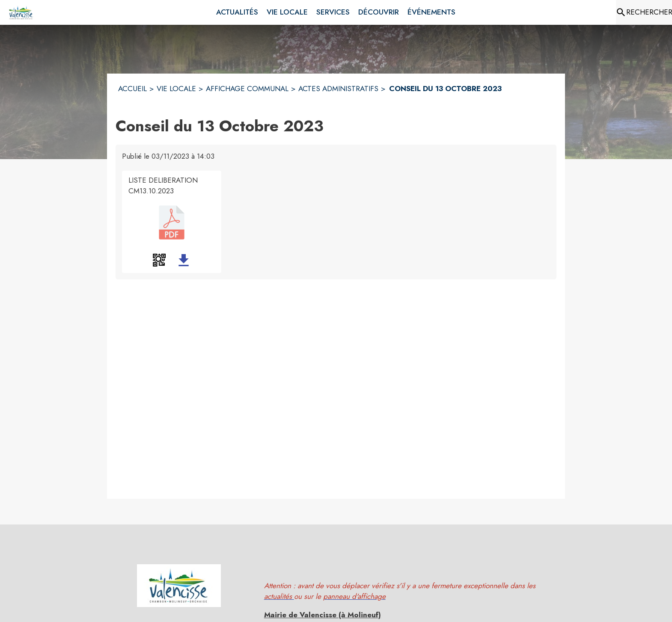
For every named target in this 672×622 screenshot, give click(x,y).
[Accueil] (21, 12)
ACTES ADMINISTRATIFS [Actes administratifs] (338, 89)
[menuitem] (237, 12)
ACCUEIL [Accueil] (132, 89)
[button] (159, 260)
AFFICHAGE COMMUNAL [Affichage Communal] (247, 89)
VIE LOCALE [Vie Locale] (176, 89)
